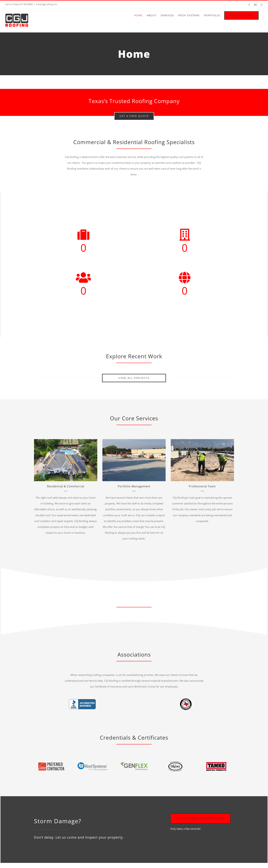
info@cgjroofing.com (47, 4)
